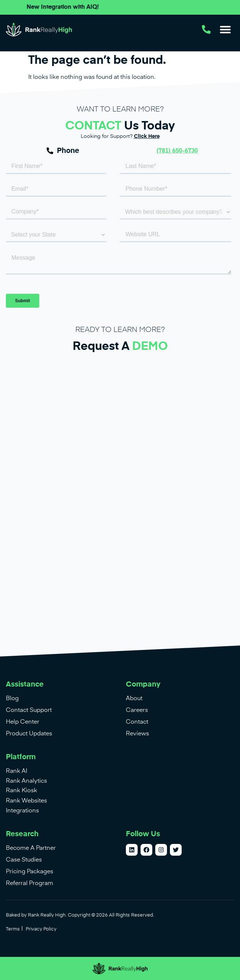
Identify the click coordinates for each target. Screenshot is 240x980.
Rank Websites (26, 801)
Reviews (137, 734)
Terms (13, 929)
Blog (12, 699)
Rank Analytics (26, 781)
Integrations (22, 811)
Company (143, 684)
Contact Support (29, 710)
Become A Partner (31, 848)
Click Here (147, 136)
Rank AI (17, 771)
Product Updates (29, 734)
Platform (21, 757)
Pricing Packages (30, 872)
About (134, 699)
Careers (137, 710)
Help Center (23, 722)
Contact (137, 722)
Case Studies (24, 860)
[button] (225, 29)
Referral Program (30, 884)
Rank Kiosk (21, 791)
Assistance (25, 684)
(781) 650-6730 (177, 151)
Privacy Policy (41, 929)
